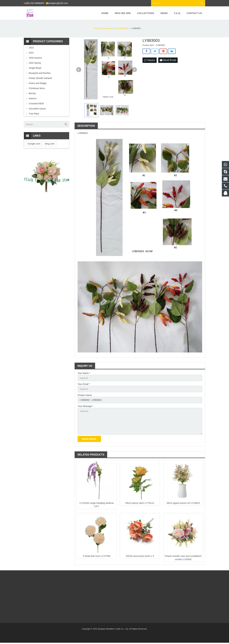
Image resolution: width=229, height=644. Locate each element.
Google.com (34, 144)
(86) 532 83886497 (35, 3)
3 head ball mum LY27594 (97, 556)
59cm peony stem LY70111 (140, 503)
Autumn (33, 98)
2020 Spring (35, 63)
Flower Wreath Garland (40, 78)
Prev (79, 70)
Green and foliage (38, 83)
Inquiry (149, 60)
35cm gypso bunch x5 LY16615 (183, 503)
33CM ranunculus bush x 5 (140, 556)
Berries (32, 93)
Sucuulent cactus (37, 109)
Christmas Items (37, 88)
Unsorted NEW (36, 104)
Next (134, 70)
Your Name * (84, 373)
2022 (31, 48)
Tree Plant (34, 114)
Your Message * (85, 406)
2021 (31, 53)
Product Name (85, 395)
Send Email (168, 60)
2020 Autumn (35, 58)
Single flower (35, 68)
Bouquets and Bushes (40, 73)
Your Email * (84, 384)
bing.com (50, 144)
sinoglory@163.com (58, 3)
